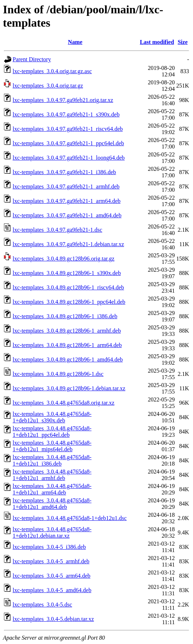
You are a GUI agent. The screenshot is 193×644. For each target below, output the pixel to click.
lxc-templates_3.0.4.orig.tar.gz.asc (52, 71)
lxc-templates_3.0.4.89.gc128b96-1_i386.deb (65, 316)
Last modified (157, 42)
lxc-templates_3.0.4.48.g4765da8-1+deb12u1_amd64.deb (52, 504)
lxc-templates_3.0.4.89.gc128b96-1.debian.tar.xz (69, 388)
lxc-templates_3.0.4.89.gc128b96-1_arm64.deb (67, 345)
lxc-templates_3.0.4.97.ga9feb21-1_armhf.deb (66, 186)
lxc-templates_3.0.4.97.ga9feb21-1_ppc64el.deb (68, 143)
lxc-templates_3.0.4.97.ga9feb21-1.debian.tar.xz (68, 244)
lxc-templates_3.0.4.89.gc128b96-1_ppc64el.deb (69, 302)
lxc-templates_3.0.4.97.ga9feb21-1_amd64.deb (67, 215)
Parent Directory (32, 59)
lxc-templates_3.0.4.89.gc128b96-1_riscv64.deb (68, 287)
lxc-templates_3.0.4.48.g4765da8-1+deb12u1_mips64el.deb (52, 446)
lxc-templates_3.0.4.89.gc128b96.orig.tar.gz (63, 259)
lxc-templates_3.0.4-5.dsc (42, 605)
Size (183, 42)
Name (75, 42)
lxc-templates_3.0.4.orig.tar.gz (48, 86)
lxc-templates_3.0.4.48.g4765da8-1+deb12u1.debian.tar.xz (52, 532)
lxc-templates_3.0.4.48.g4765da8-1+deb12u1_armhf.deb (52, 475)
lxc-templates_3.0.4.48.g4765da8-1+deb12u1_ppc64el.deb (52, 432)
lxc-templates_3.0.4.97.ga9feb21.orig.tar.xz (63, 100)
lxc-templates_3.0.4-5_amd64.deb (52, 590)
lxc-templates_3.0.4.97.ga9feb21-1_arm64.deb (67, 201)
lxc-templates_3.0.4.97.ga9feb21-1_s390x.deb (66, 114)
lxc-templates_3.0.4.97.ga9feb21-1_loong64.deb (69, 158)
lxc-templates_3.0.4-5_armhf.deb (51, 561)
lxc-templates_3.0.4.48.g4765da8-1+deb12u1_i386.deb (52, 460)
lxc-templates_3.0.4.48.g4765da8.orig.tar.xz (63, 403)
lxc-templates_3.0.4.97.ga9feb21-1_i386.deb (64, 172)
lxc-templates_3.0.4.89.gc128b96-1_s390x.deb (67, 273)
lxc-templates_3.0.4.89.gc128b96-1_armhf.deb (67, 331)
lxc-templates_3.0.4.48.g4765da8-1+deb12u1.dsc (70, 518)
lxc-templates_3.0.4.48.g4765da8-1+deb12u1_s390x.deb (52, 417)
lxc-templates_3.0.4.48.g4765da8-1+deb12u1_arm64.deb (52, 489)
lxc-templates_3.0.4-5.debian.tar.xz (53, 619)
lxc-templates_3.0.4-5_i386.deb (49, 547)
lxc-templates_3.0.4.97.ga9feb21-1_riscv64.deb (68, 129)
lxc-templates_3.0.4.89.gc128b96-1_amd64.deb (68, 359)
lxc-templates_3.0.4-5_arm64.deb (52, 576)
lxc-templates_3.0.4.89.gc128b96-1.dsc (58, 374)
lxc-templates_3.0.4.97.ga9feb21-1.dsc (57, 230)
